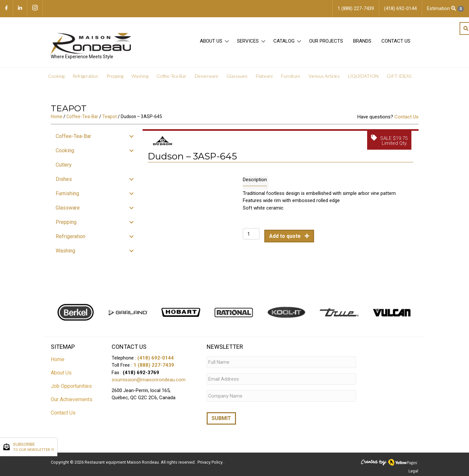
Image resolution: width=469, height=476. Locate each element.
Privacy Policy (211, 462)
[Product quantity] (251, 236)
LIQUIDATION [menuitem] (363, 78)
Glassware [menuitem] (237, 78)
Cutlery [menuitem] (64, 167)
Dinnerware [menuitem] (207, 78)
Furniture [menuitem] (291, 78)
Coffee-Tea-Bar (82, 119)
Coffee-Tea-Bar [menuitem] (172, 78)
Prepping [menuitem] (115, 78)
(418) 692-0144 (156, 360)
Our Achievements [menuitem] (72, 401)
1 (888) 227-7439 (154, 367)
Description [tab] (255, 182)
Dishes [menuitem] (64, 181)
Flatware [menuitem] (264, 78)
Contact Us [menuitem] (396, 43)
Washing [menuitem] (140, 78)
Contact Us (407, 119)
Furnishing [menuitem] (67, 195)
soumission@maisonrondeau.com (149, 382)
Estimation (446, 9)
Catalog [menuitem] (284, 43)
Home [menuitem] (58, 361)
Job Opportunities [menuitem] (71, 388)
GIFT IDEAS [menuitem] (399, 78)
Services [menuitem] (248, 43)
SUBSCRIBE (34, 447)
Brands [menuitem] (362, 43)
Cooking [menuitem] (56, 78)
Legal (413, 470)
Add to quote (286, 238)
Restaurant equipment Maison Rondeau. (122, 462)
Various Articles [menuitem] (324, 78)
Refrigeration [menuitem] (85, 78)
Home (57, 119)
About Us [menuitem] (211, 43)
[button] (227, 43)
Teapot (110, 119)
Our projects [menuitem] (326, 43)
